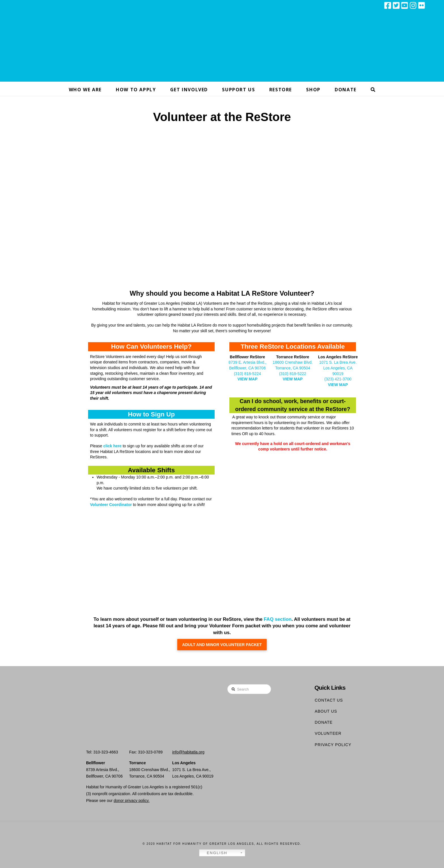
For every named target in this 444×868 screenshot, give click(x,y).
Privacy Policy (333, 745)
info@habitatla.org (188, 752)
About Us (326, 711)
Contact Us (329, 700)
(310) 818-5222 (293, 374)
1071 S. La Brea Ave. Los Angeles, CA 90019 (338, 368)
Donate (324, 722)
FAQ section (277, 619)
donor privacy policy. (132, 801)
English (214, 853)
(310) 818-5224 (247, 374)
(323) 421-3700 (338, 379)
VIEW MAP (247, 379)
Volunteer (328, 733)
